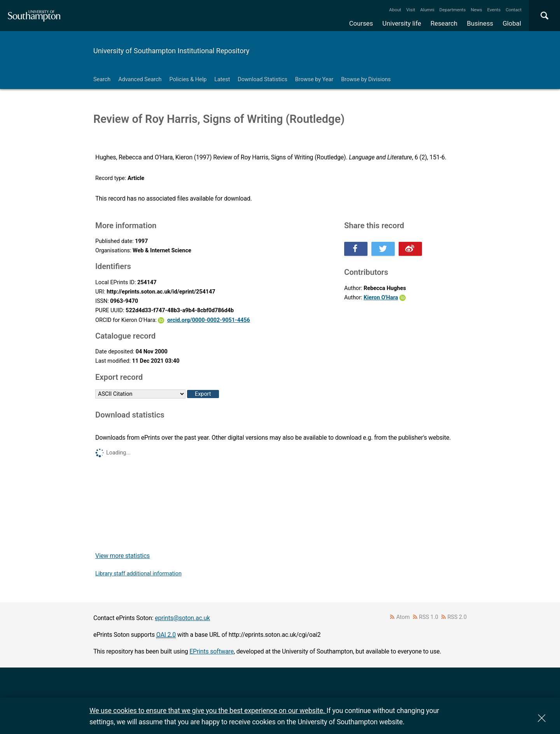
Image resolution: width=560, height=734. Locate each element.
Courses (361, 23)
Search (102, 80)
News (476, 10)
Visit (411, 10)
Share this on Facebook (356, 249)
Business (480, 23)
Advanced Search (140, 80)
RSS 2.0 (457, 617)
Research (444, 23)
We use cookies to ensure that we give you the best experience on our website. (208, 710)
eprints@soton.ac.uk (182, 618)
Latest (222, 80)
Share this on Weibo (410, 249)
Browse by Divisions (366, 80)
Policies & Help (188, 80)
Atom (403, 617)
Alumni (427, 10)
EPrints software (212, 651)
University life (402, 23)
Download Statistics (262, 80)
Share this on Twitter (383, 249)
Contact (514, 10)
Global (512, 23)
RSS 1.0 (429, 617)
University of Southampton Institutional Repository (171, 51)
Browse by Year (314, 80)
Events (494, 10)
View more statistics (122, 556)
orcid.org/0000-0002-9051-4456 (209, 320)
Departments (453, 10)
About (395, 10)
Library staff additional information (138, 574)
